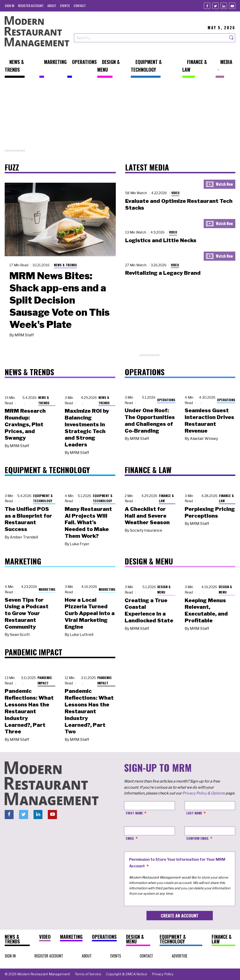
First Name (134, 813)
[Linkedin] (224, 6)
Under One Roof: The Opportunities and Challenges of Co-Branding (150, 420)
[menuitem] (9, 6)
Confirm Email (198, 838)
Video (175, 193)
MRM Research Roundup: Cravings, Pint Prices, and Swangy (25, 424)
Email (130, 838)
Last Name (194, 813)
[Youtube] (232, 6)
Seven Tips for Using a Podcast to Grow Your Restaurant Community (27, 613)
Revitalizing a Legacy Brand (163, 273)
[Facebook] (207, 6)
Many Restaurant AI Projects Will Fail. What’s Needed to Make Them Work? (88, 522)
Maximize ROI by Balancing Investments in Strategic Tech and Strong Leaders (87, 428)
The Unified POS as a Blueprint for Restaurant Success (28, 519)
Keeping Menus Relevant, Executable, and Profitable (206, 610)
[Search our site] (151, 38)
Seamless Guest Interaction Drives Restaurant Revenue (209, 420)
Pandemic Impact (45, 680)
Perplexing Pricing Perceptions (210, 512)
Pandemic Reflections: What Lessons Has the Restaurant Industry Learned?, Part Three (29, 711)
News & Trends (65, 265)
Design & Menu (164, 589)
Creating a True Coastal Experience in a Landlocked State (149, 610)
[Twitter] (216, 6)
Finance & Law (166, 498)
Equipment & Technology (43, 498)
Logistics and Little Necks (161, 240)
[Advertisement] (120, 115)
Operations (166, 400)
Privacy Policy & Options (204, 793)
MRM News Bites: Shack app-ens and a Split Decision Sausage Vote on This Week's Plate (60, 300)
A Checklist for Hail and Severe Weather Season (147, 516)
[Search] (232, 38)
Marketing (47, 589)
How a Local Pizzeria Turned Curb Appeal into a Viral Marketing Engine (90, 613)
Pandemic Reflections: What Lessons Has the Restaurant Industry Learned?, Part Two (89, 711)
